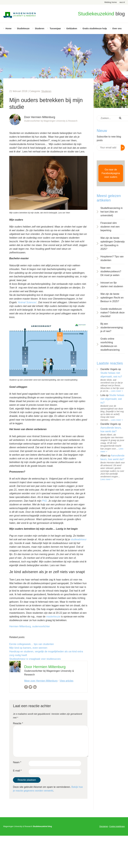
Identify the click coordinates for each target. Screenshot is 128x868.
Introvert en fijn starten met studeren (112, 285)
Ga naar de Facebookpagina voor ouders (111, 173)
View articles (66, 681)
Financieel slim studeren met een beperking (110, 227)
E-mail (17, 771)
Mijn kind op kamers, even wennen (28, 648)
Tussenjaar (55, 28)
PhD (44, 501)
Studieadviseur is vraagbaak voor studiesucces (35, 659)
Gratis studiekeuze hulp (95, 28)
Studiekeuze (23, 28)
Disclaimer (104, 826)
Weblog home (111, 2)
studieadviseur (79, 539)
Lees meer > (117, 391)
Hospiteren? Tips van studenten (112, 258)
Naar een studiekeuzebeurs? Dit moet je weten (111, 271)
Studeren (40, 28)
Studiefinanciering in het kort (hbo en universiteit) (111, 212)
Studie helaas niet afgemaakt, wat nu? (112, 399)
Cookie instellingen (117, 826)
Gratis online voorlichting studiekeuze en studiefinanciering (110, 344)
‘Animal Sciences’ (27, 302)
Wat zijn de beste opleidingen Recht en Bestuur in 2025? (112, 298)
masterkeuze (53, 617)
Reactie (18, 723)
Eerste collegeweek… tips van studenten (32, 644)
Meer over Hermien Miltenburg (41, 681)
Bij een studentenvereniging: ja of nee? (112, 327)
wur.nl (122, 2)
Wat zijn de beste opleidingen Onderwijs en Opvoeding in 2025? (113, 243)
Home (9, 28)
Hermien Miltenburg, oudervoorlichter (30, 626)
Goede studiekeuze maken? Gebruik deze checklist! (113, 313)
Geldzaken (72, 28)
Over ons (117, 28)
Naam (17, 762)
